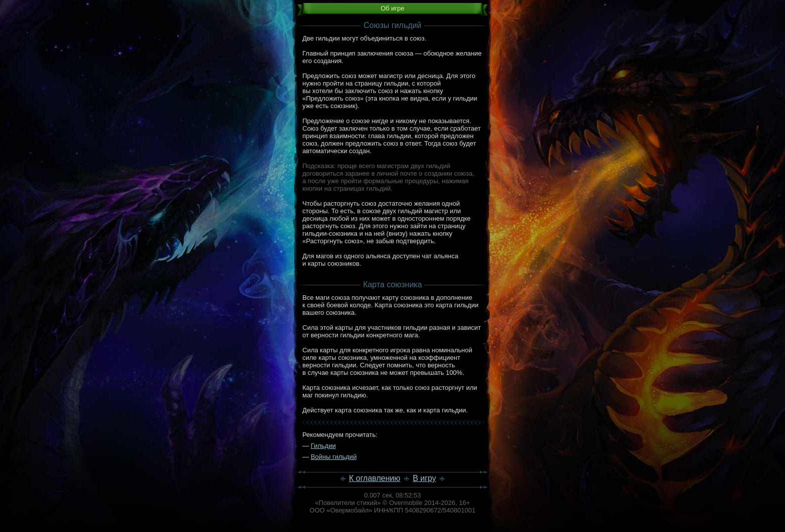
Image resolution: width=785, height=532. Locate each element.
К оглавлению (375, 478)
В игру (424, 478)
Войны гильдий (334, 457)
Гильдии (323, 446)
